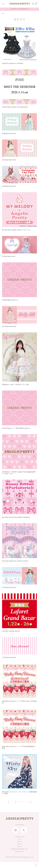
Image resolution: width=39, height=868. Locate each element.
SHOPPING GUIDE (20, 838)
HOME (3, 13)
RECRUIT (20, 851)
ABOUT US (19, 847)
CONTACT (20, 844)
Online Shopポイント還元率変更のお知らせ (19, 9)
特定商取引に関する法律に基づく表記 (19, 854)
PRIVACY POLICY (20, 857)
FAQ (19, 841)
